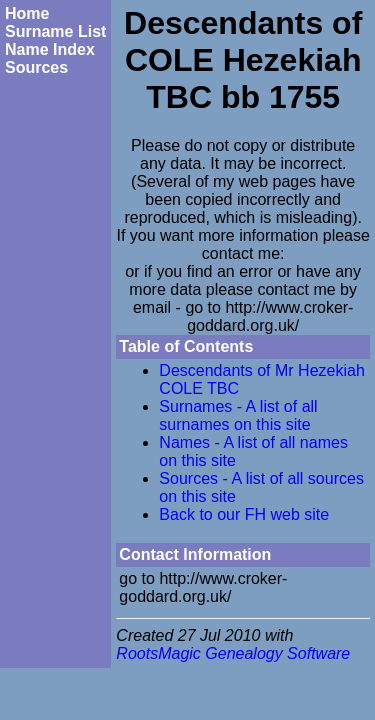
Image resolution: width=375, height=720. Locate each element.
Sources (36, 67)
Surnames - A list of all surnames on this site (238, 415)
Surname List (55, 31)
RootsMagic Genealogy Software (233, 653)
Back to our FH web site (244, 514)
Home (27, 13)
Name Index (50, 49)
